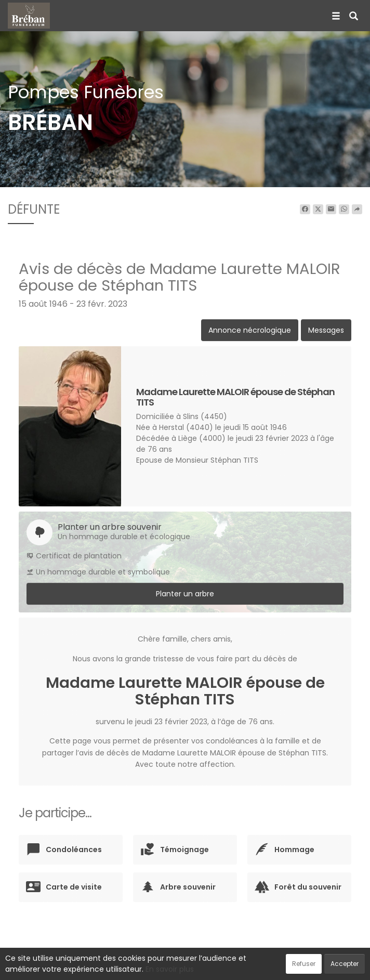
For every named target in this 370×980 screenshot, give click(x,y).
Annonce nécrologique (250, 330)
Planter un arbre (185, 594)
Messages (326, 330)
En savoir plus (170, 969)
